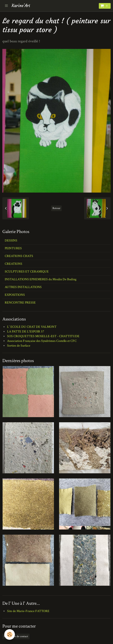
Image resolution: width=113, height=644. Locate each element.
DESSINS (11, 241)
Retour (56, 208)
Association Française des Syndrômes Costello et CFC (42, 341)
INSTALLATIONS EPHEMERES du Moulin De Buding (41, 279)
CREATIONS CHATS (19, 256)
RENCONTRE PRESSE (20, 303)
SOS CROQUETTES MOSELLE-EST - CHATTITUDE (43, 336)
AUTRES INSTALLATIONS (23, 287)
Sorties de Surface (19, 346)
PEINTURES (13, 248)
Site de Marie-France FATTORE (28, 611)
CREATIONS (13, 264)
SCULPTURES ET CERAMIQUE (27, 272)
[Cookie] (10, 634)
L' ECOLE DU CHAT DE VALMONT (32, 327)
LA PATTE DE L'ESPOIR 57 (26, 332)
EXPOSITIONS (15, 295)
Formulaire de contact (16, 636)
